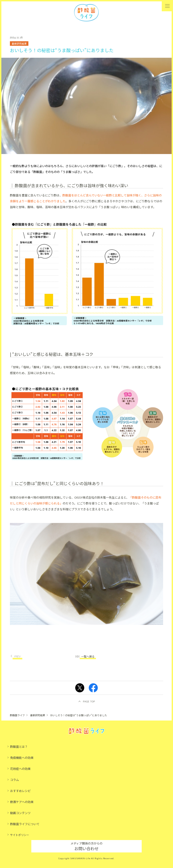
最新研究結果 (38, 715)
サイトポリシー (20, 835)
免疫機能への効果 (22, 758)
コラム (15, 780)
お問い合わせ (86, 846)
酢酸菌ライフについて (25, 824)
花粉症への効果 (20, 769)
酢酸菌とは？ (19, 747)
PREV (17, 656)
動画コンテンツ (20, 813)
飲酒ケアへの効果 (22, 802)
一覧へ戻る (88, 656)
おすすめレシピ (20, 791)
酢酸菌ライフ (17, 715)
